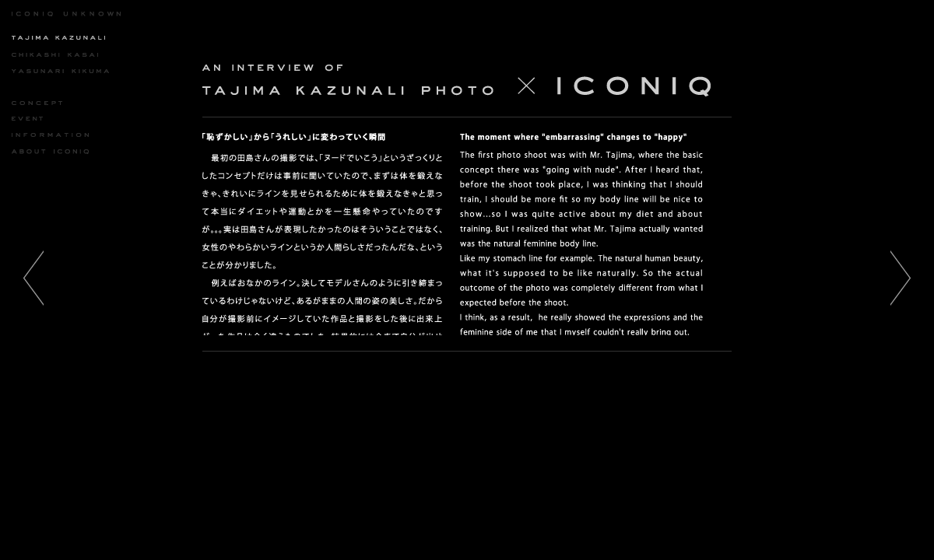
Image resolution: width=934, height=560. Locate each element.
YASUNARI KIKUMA (60, 71)
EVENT (51, 119)
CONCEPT (51, 103)
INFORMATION (50, 135)
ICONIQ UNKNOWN (66, 14)
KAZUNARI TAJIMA (60, 38)
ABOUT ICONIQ (50, 152)
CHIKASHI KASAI (55, 54)
